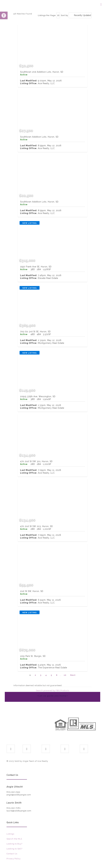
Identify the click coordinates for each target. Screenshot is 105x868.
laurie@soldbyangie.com (19, 811)
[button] (4, 15)
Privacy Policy (14, 859)
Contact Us (12, 854)
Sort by (64, 15)
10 (65, 675)
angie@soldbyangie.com (19, 795)
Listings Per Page (47, 15)
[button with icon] (11, 749)
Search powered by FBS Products (53, 691)
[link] (29, 728)
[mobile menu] (101, 4)
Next (73, 675)
